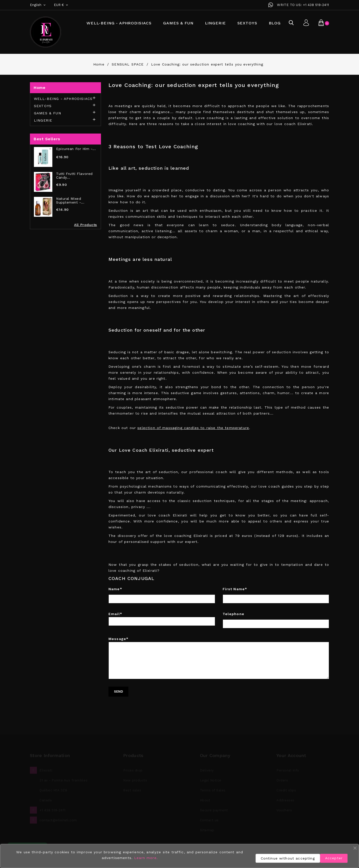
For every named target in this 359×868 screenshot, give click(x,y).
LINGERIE (215, 23)
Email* (162, 619)
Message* (219, 658)
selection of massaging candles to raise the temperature (193, 428)
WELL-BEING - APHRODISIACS (119, 23)
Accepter (334, 858)
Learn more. (146, 858)
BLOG (275, 23)
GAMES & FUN (178, 23)
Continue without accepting (288, 858)
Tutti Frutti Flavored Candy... (74, 176)
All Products (86, 225)
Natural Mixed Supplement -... (70, 201)
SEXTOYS (247, 23)
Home (40, 88)
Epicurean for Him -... (76, 149)
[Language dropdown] (38, 5)
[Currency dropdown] (61, 5)
